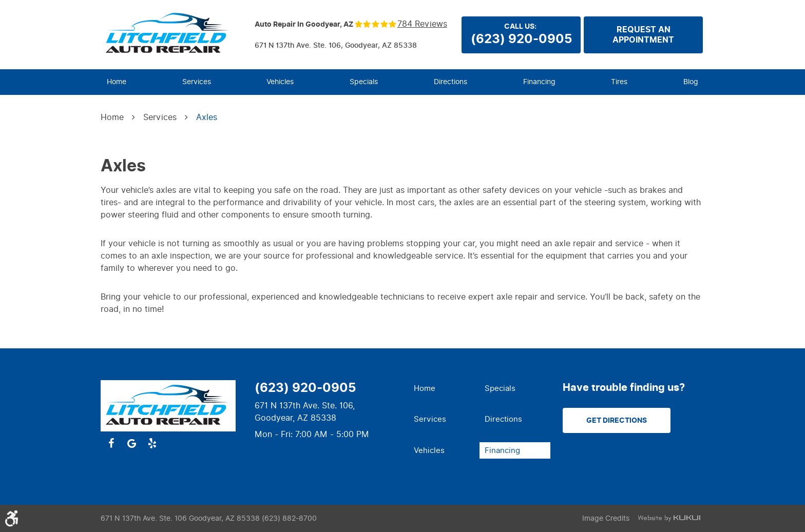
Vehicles (280, 82)
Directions (451, 82)
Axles (207, 117)
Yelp (152, 443)
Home (117, 82)
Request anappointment (643, 35)
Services (197, 82)
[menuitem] (117, 82)
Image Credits (606, 518)
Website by (669, 518)
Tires (619, 82)
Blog (691, 82)
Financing (539, 82)
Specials (364, 82)
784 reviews (422, 24)
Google (131, 443)
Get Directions (617, 420)
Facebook (111, 443)
